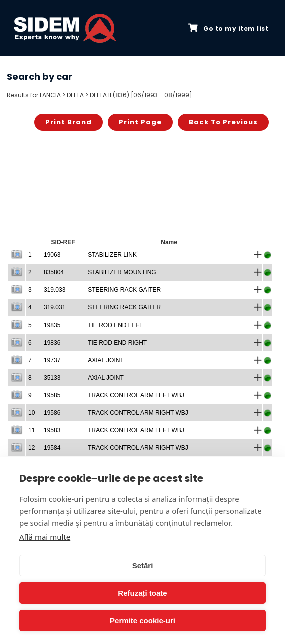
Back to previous (223, 122)
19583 (52, 430)
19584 (52, 448)
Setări (143, 566)
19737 (52, 360)
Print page (140, 122)
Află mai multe (45, 537)
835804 (54, 272)
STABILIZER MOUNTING (122, 272)
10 (31, 413)
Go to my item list (228, 28)
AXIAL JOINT (106, 360)
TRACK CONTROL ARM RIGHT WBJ (138, 413)
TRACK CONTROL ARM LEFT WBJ (136, 395)
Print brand (68, 122)
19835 (52, 325)
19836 (52, 343)
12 (31, 448)
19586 (52, 413)
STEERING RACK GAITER (124, 290)
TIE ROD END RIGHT (117, 343)
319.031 (54, 307)
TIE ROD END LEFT (115, 325)
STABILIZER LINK (112, 255)
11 (31, 430)
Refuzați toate (142, 593)
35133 (52, 378)
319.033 (54, 290)
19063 (52, 255)
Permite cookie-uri (142, 621)
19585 (52, 395)
